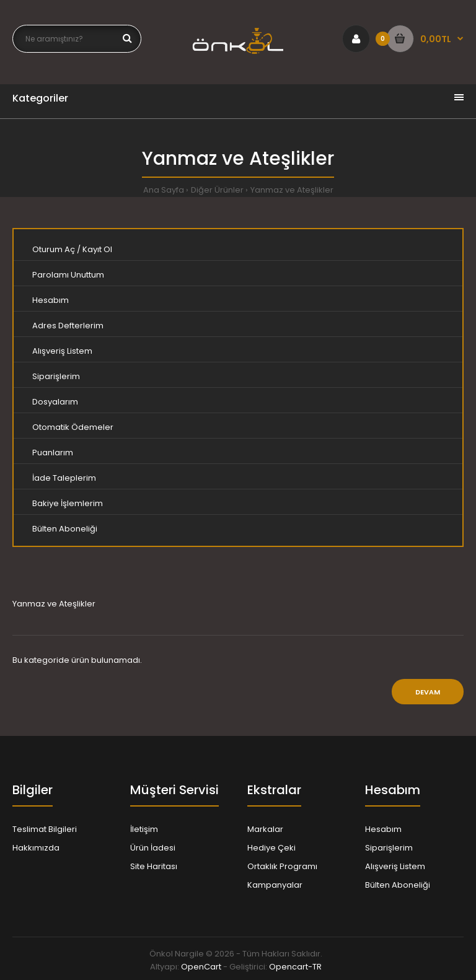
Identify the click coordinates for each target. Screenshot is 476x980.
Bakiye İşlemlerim (68, 503)
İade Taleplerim (64, 478)
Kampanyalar (275, 885)
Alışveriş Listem (62, 351)
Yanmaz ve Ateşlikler (292, 190)
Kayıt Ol (97, 249)
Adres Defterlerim (68, 326)
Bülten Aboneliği (65, 529)
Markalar (265, 829)
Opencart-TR (295, 967)
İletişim (144, 829)
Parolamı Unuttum (68, 275)
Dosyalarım (55, 402)
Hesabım (51, 300)
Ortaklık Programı (282, 866)
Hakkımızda (36, 848)
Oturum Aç (54, 249)
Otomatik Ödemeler (73, 427)
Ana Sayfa (164, 190)
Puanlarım (53, 453)
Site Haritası (154, 866)
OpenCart (201, 967)
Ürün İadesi (153, 848)
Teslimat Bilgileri (45, 829)
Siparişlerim (56, 376)
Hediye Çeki (271, 848)
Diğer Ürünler (217, 190)
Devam (428, 692)
